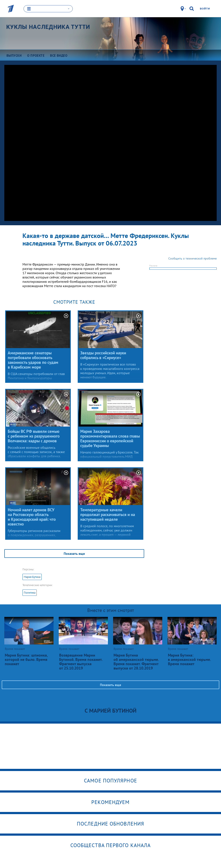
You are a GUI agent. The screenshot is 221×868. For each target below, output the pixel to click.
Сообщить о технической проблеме (193, 258)
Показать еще (74, 553)
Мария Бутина (32, 577)
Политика (30, 592)
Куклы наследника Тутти (48, 27)
